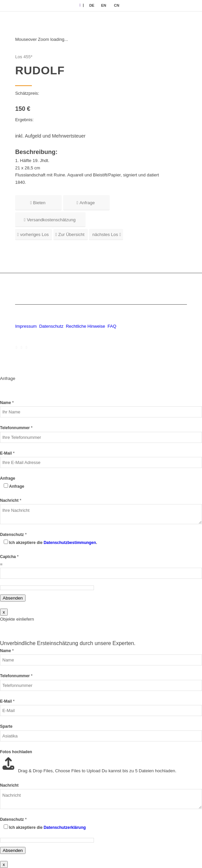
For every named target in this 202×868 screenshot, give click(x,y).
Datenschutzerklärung (65, 827)
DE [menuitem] (92, 5)
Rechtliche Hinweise (86, 326)
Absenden (13, 598)
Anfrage (8, 478)
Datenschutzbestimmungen (70, 543)
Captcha (9, 557)
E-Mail (7, 453)
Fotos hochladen (16, 752)
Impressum (26, 326)
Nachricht (11, 500)
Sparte (6, 726)
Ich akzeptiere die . (53, 543)
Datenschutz (51, 326)
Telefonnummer (16, 428)
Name (7, 403)
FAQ (112, 326)
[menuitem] (92, 6)
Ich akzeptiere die (47, 827)
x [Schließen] (4, 612)
